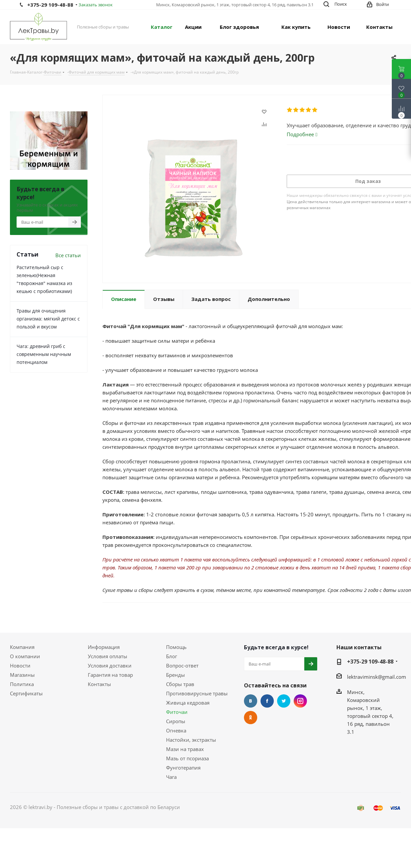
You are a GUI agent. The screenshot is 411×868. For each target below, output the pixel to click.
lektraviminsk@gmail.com (377, 677)
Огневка (176, 730)
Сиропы (176, 721)
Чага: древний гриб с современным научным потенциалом (44, 354)
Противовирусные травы (197, 693)
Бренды (176, 675)
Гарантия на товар (110, 675)
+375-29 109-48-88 (50, 5)
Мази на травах (185, 749)
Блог (172, 656)
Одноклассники (251, 718)
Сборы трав (180, 684)
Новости (20, 665)
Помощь (176, 647)
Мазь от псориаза (187, 758)
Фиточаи (177, 712)
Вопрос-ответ (182, 665)
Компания (22, 647)
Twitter (284, 701)
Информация (104, 647)
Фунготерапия (183, 768)
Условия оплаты (108, 656)
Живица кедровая (188, 703)
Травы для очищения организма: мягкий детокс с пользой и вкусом (48, 319)
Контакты (99, 684)
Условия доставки (110, 665)
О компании (25, 656)
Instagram (300, 701)
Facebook (267, 701)
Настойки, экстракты (191, 740)
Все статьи (68, 255)
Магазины (22, 675)
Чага (171, 777)
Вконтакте (251, 701)
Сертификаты (26, 693)
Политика (22, 684)
